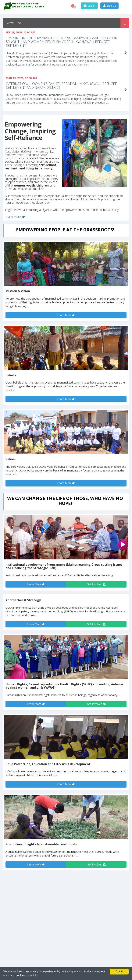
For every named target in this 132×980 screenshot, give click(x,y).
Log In (89, 6)
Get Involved (96, 584)
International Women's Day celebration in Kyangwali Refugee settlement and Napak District (61, 85)
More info (32, 975)
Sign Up (110, 6)
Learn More (15, 217)
